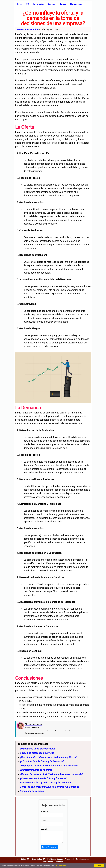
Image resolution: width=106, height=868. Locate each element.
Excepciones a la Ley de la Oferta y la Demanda (45, 783)
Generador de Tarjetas (32, 791)
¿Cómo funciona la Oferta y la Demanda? (42, 761)
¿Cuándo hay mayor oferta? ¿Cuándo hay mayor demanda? (52, 774)
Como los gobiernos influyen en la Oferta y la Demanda (50, 787)
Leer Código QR (23, 861)
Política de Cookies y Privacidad (60, 861)
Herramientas (76, 4)
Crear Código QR (38, 861)
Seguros (52, 4)
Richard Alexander (33, 724)
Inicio (20, 4)
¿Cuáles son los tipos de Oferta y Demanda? (44, 778)
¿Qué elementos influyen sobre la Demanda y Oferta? (48, 757)
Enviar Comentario (49, 849)
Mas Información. (61, 866)
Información (32, 30)
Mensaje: (44, 829)
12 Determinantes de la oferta (36, 770)
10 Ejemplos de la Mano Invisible (38, 749)
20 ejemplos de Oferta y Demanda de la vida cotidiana (49, 766)
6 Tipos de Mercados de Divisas (37, 753)
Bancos (63, 4)
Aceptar (99, 866)
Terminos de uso (83, 861)
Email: (43, 820)
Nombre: (44, 811)
